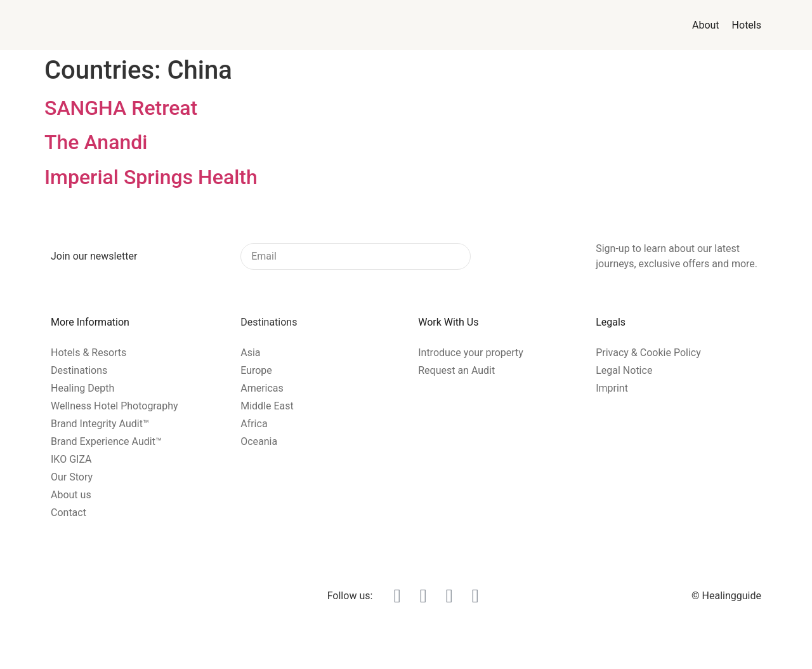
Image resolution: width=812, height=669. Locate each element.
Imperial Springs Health (151, 177)
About (706, 25)
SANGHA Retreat (121, 108)
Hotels (747, 25)
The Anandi (96, 142)
